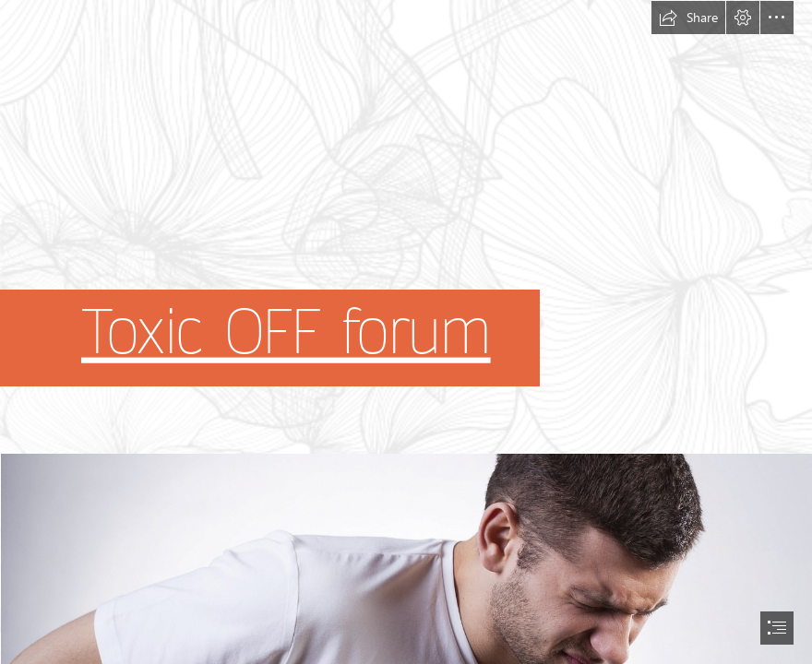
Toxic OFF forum (286, 333)
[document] (406, 332)
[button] (688, 18)
